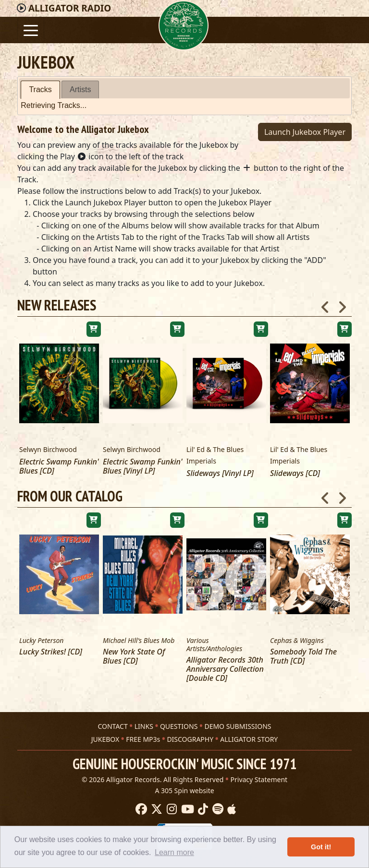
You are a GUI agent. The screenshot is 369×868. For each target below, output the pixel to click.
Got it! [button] (321, 847)
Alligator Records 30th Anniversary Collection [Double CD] (225, 669)
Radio (70, 8)
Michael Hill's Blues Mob (139, 641)
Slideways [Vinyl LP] (220, 473)
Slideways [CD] (295, 473)
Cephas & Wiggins (297, 641)
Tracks (40, 89)
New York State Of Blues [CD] (134, 656)
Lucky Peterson (41, 641)
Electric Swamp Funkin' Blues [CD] (59, 466)
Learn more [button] (174, 852)
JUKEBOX (105, 735)
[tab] (40, 90)
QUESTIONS (179, 722)
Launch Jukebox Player (305, 132)
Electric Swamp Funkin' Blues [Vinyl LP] (143, 466)
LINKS (144, 722)
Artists (80, 89)
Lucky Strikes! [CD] (51, 652)
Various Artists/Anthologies (214, 645)
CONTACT (112, 722)
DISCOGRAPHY (190, 735)
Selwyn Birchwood (48, 449)
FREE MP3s (143, 735)
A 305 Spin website (184, 787)
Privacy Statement (259, 776)
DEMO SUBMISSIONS (238, 722)
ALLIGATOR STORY (249, 735)
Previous (325, 304)
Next (342, 304)
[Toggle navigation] (31, 30)
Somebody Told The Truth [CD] (303, 656)
